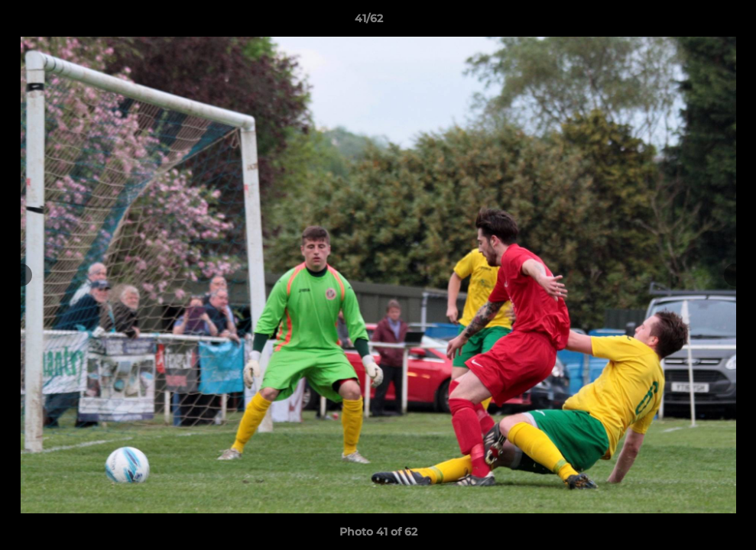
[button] (692, 22)
